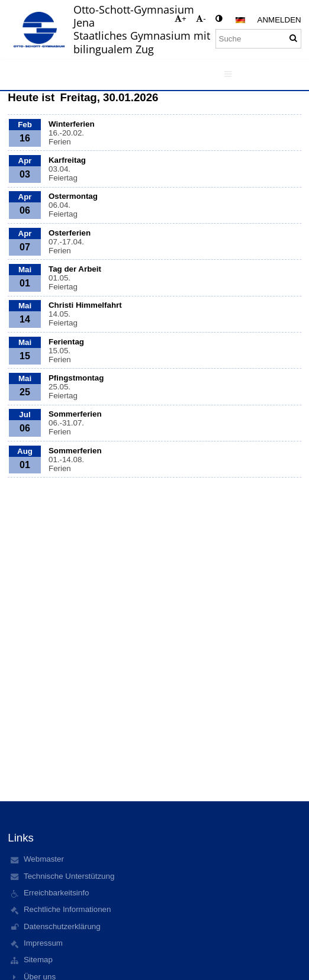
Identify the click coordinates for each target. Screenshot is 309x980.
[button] (240, 20)
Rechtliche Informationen (67, 909)
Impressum (43, 943)
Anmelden (279, 20)
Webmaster (44, 859)
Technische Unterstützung (69, 876)
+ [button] (181, 19)
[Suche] (258, 39)
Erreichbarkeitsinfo (56, 893)
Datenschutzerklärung (62, 926)
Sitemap (38, 960)
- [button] (201, 19)
